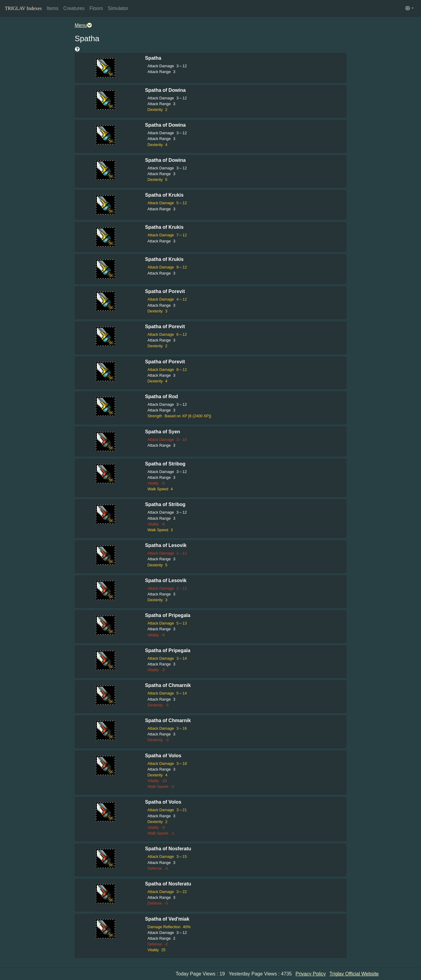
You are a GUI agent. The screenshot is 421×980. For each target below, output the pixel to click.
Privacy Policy (311, 974)
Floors (96, 8)
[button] (409, 8)
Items (53, 8)
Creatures (74, 8)
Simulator (118, 8)
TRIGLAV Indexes (23, 8)
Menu (83, 25)
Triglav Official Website (354, 974)
